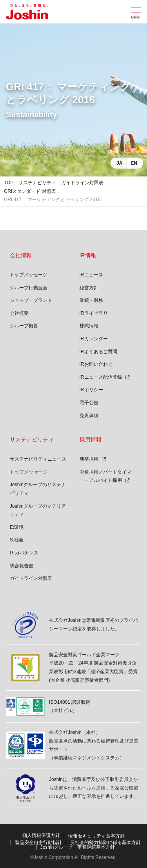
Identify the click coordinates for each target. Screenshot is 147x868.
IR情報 (88, 255)
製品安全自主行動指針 (38, 843)
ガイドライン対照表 (82, 183)
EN (134, 163)
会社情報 (21, 255)
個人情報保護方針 (41, 835)
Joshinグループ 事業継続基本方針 (78, 847)
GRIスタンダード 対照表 (30, 191)
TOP (9, 183)
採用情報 (91, 439)
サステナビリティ (37, 183)
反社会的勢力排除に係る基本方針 (105, 843)
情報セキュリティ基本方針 (96, 836)
